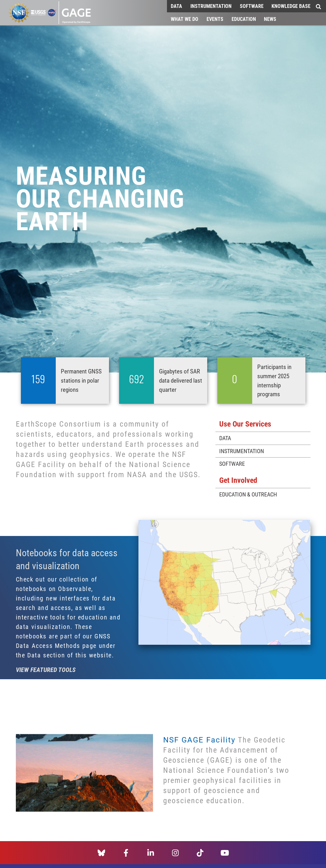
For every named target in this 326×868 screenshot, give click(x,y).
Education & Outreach (248, 494)
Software (252, 6)
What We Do (185, 19)
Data (176, 6)
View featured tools (46, 669)
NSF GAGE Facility (199, 740)
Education (244, 19)
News (270, 19)
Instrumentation (211, 6)
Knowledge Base (291, 6)
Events (215, 19)
